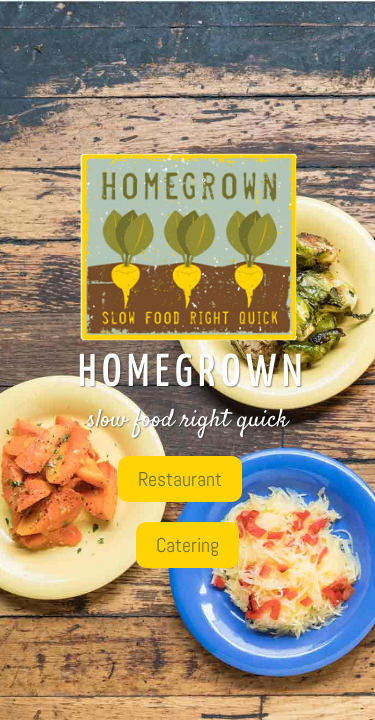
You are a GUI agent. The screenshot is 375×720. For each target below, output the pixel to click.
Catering (187, 545)
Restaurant (180, 479)
